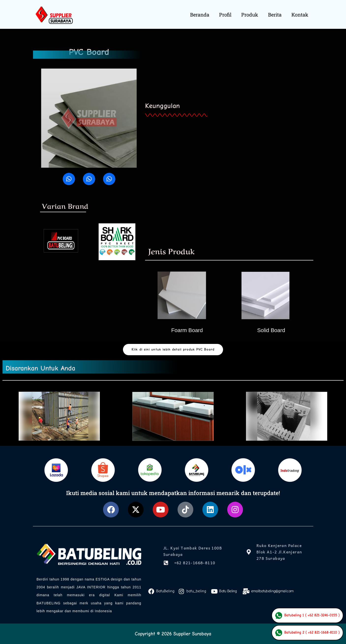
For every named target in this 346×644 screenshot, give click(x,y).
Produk (250, 15)
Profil (225, 15)
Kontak (300, 15)
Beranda (200, 15)
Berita (275, 15)
